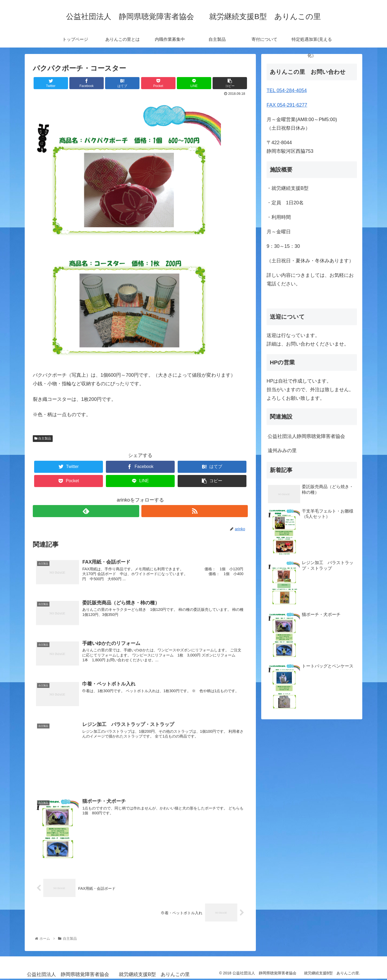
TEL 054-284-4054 (287, 90)
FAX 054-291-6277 (287, 105)
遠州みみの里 (287, 451)
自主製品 (43, 438)
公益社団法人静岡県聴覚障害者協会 (306, 436)
